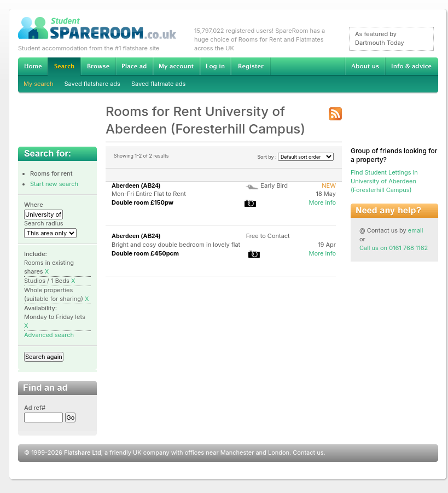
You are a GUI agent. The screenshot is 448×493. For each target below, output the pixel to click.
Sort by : (295, 157)
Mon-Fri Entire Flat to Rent (149, 194)
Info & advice (412, 66)
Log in (215, 66)
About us (365, 66)
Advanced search (49, 335)
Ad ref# (35, 408)
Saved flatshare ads (92, 84)
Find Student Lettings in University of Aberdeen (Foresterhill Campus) (384, 181)
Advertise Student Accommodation (134, 66)
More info (322, 202)
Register (251, 66)
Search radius (44, 223)
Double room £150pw (142, 202)
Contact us (308, 453)
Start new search (54, 184)
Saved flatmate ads (158, 84)
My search (39, 84)
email (416, 230)
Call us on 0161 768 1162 (394, 248)
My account (176, 66)
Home (33, 66)
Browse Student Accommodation (98, 66)
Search (64, 66)
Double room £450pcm (145, 253)
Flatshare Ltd (83, 453)
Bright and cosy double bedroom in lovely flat (176, 245)
